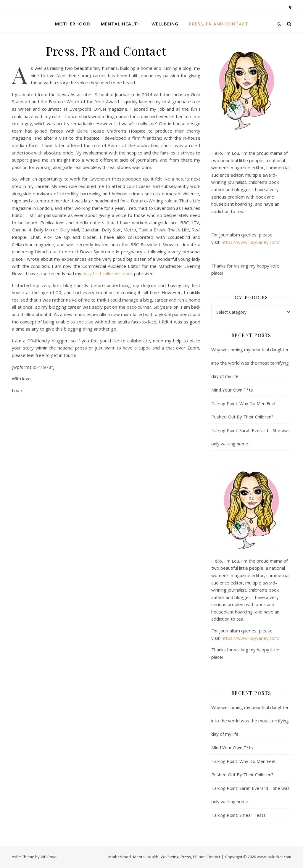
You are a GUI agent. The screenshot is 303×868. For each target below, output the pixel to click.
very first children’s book (108, 273)
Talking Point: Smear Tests (238, 815)
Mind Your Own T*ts (232, 390)
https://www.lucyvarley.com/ (251, 242)
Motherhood (73, 24)
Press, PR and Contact (219, 24)
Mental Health (121, 24)
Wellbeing (165, 24)
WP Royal (49, 857)
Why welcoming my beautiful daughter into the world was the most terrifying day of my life (250, 363)
